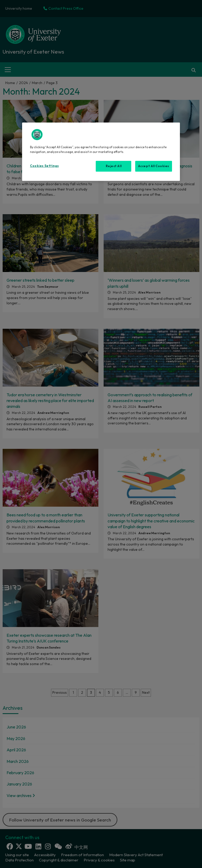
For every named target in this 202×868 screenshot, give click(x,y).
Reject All (114, 166)
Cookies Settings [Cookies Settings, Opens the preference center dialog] (44, 166)
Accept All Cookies (154, 166)
